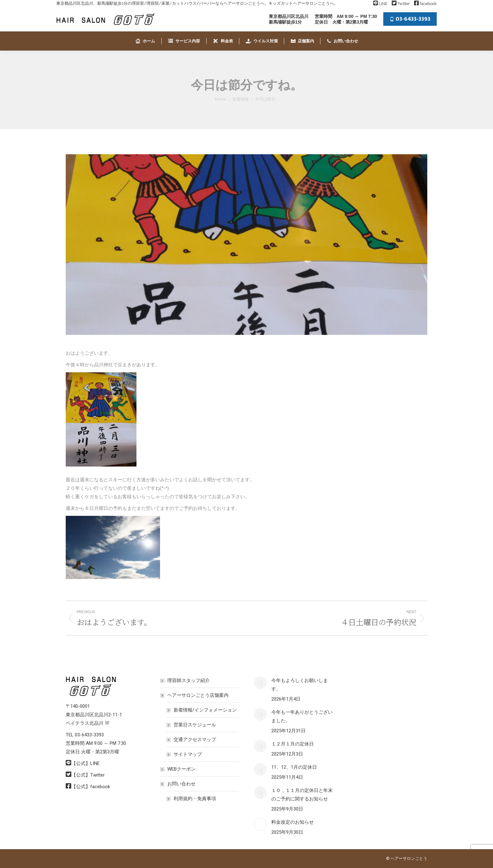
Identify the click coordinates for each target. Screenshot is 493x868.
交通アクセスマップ (195, 740)
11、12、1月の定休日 (294, 767)
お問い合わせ (178, 784)
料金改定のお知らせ (293, 822)
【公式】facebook (91, 787)
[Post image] (260, 683)
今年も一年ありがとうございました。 (302, 716)
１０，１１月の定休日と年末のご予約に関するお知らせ (302, 795)
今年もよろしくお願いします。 (300, 685)
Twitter (404, 4)
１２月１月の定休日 (293, 744)
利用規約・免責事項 (195, 799)
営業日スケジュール (195, 725)
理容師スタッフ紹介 (188, 680)
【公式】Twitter (88, 775)
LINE (383, 4)
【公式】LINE (86, 763)
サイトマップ (188, 754)
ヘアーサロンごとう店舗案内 (195, 695)
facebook (428, 4)
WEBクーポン (181, 769)
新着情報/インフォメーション (205, 710)
